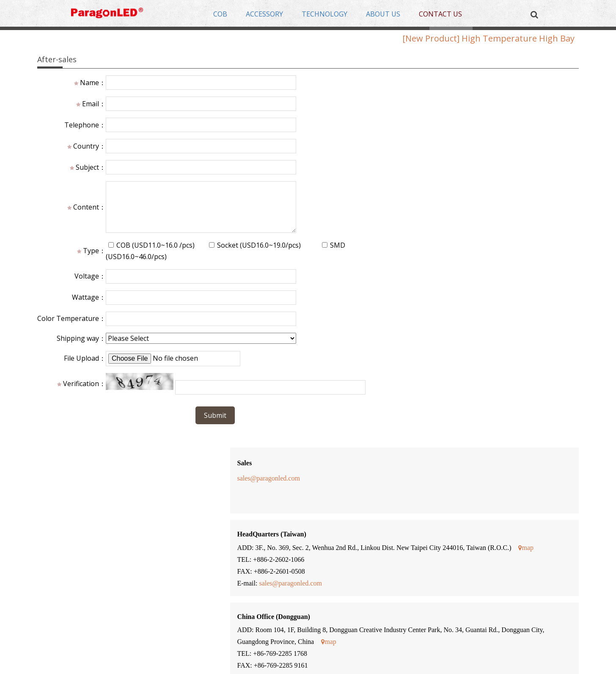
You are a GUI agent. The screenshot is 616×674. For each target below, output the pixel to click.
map (387, 190)
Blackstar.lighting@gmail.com (394, 503)
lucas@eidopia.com (374, 384)
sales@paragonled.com (357, 109)
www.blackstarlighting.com (388, 492)
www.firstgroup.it (375, 432)
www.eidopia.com (375, 372)
